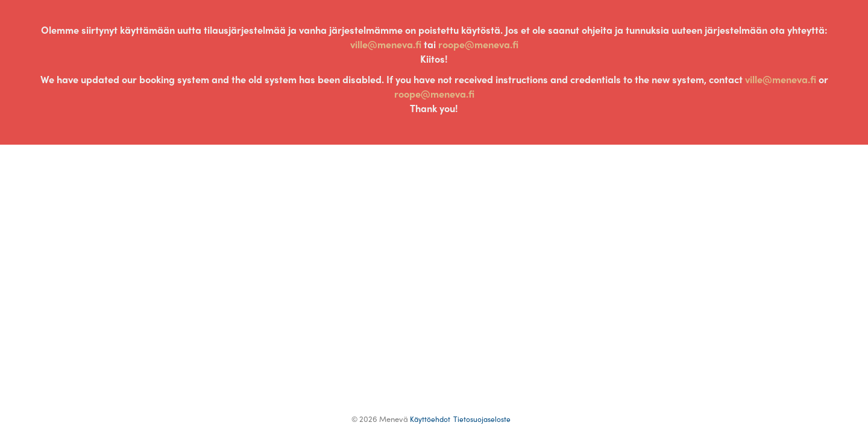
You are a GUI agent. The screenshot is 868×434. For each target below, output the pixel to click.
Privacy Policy (482, 419)
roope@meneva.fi (478, 44)
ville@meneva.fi (386, 44)
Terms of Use (430, 419)
